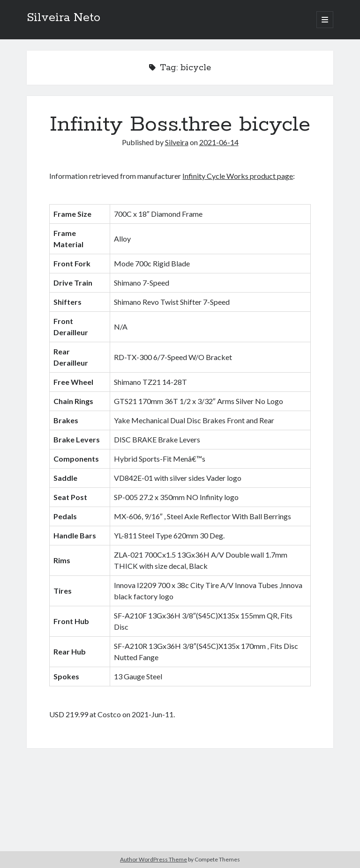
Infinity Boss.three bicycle (180, 125)
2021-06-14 (219, 142)
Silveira (177, 142)
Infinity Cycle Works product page (238, 176)
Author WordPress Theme (154, 859)
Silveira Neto (64, 18)
